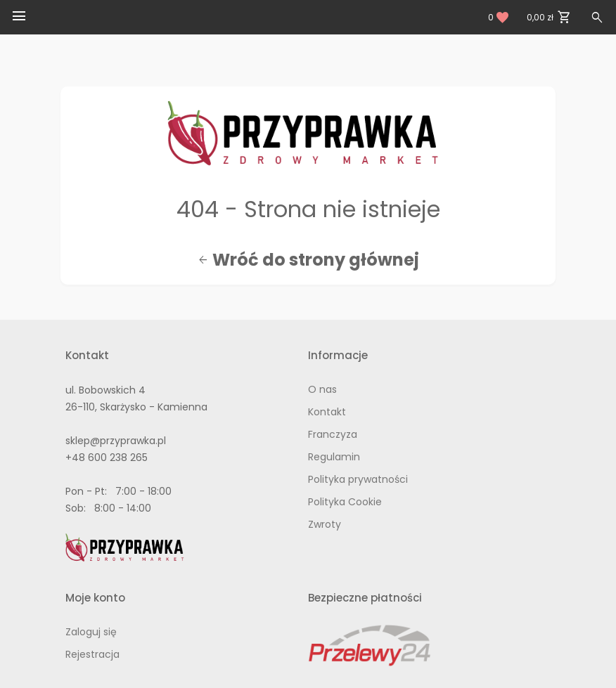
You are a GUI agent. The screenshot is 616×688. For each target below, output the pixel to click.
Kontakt (327, 412)
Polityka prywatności (358, 479)
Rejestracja (92, 654)
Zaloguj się (91, 632)
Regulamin (334, 457)
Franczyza (333, 434)
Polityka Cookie (345, 502)
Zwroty (325, 524)
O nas (322, 389)
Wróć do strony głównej (308, 260)
